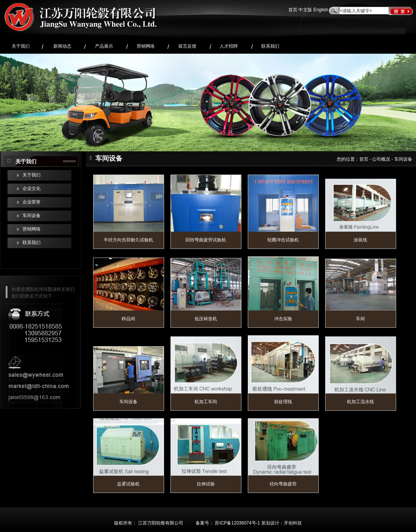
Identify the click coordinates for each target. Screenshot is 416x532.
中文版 (305, 10)
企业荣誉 (32, 202)
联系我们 (32, 243)
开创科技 (293, 523)
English (321, 10)
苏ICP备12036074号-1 (237, 523)
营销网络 (32, 229)
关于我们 (32, 175)
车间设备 (32, 216)
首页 (293, 10)
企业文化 (32, 189)
